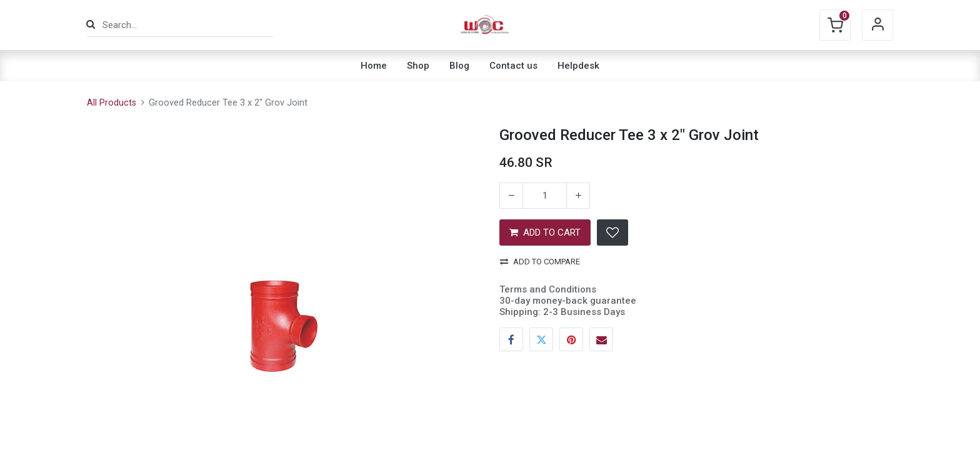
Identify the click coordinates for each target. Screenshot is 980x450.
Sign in (877, 25)
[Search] (91, 25)
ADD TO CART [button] (545, 232)
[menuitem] (374, 66)
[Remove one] (511, 196)
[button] (612, 232)
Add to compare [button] (540, 262)
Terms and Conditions (548, 289)
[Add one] (578, 196)
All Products (112, 103)
